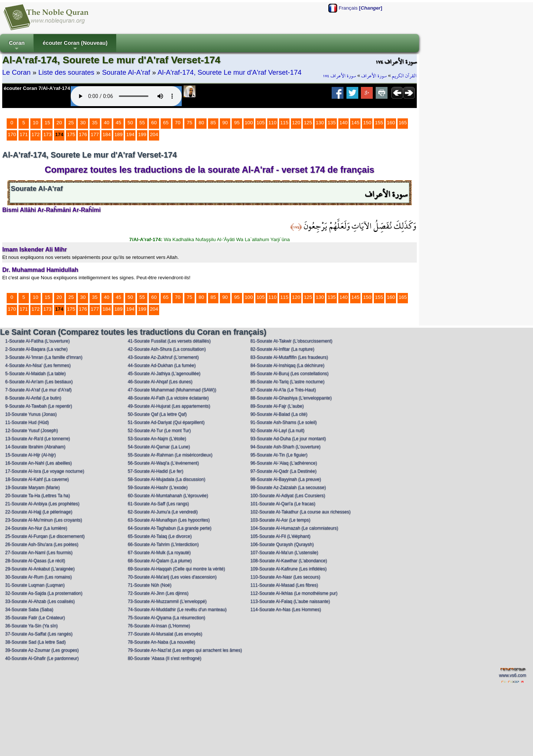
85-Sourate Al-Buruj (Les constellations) (289, 374)
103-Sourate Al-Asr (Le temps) (280, 520)
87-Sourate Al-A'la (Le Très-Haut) (283, 390)
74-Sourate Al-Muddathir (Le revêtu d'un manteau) (177, 610)
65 (166, 123)
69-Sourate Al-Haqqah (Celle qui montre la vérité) (176, 569)
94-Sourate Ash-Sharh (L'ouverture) (285, 447)
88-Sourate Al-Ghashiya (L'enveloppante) (291, 398)
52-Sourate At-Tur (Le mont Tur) (159, 431)
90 (225, 123)
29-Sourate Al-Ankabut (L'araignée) (40, 569)
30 (83, 123)
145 (355, 123)
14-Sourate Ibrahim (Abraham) (35, 447)
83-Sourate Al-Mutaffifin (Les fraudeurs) (289, 357)
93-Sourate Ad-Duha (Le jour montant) (288, 439)
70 (178, 123)
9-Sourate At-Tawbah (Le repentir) (39, 406)
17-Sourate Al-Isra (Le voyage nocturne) (45, 471)
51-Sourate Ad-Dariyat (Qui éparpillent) (166, 422)
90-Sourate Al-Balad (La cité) (279, 414)
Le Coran (16, 72)
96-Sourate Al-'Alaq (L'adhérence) (284, 463)
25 (71, 123)
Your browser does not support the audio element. (126, 96)
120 (296, 123)
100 (249, 123)
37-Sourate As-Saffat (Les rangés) (39, 634)
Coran (17, 46)
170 (12, 134)
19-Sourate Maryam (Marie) (32, 487)
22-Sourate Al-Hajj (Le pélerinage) (39, 512)
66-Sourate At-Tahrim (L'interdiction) (163, 544)
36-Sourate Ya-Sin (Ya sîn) (31, 626)
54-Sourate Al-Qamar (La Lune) (159, 447)
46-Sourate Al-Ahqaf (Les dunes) (160, 382)
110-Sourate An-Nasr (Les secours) (285, 577)
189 (118, 134)
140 (343, 123)
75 (190, 123)
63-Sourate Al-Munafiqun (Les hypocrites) (169, 520)
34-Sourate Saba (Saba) (29, 610)
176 (83, 134)
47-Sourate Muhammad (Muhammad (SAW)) (172, 390)
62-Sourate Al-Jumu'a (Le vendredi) (163, 512)
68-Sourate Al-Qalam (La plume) (160, 561)
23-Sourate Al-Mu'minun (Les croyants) (44, 520)
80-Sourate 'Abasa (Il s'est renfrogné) (165, 658)
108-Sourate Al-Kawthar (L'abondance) (289, 561)
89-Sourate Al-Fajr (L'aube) (277, 406)
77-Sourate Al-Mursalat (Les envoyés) (165, 634)
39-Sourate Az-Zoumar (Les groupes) (42, 650)
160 (391, 123)
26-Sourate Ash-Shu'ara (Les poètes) (42, 544)
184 (107, 134)
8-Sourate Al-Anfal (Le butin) (33, 398)
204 (154, 134)
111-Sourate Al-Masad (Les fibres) (284, 585)
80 (202, 123)
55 (142, 123)
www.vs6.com (512, 675)
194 (130, 134)
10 (36, 123)
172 (36, 134)
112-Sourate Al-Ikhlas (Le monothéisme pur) (294, 593)
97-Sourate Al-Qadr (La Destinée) (283, 471)
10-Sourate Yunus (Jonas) (31, 414)
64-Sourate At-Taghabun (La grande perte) (170, 528)
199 (142, 134)
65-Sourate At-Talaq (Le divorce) (160, 536)
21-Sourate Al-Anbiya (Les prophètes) (42, 504)
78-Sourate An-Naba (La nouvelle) (161, 642)
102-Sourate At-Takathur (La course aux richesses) (300, 512)
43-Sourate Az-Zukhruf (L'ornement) (163, 357)
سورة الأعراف (374, 76)
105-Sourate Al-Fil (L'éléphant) (280, 536)
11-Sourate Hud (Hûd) (27, 422)
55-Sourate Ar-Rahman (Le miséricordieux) (170, 455)
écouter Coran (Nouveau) (75, 46)
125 (308, 123)
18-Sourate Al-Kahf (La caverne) (37, 479)
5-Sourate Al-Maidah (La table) (35, 374)
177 (95, 134)
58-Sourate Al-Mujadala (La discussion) (166, 479)
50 (130, 123)
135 (332, 123)
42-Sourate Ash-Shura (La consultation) (167, 349)
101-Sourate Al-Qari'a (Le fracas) (283, 504)
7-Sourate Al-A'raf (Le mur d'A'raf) (38, 390)
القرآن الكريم (404, 76)
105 (261, 123)
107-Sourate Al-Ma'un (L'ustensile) (284, 553)
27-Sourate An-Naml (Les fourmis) (39, 553)
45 (119, 123)
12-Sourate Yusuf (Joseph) (32, 431)
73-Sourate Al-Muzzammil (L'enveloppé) (167, 601)
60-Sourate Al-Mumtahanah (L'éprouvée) (168, 496)
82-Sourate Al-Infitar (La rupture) (282, 349)
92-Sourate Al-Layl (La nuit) (277, 431)
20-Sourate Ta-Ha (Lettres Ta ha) (38, 496)
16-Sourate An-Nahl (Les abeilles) (38, 463)
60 (154, 123)
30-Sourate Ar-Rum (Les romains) (38, 577)
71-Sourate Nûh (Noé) (150, 585)
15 (48, 123)
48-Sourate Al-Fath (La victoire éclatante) (168, 398)
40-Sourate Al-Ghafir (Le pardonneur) (42, 658)
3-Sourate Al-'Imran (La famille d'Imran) (44, 357)
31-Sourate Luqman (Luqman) (35, 585)
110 (272, 123)
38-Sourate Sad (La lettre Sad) (35, 642)
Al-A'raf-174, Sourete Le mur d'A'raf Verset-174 (229, 72)
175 (71, 134)
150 (367, 123)
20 (59, 123)
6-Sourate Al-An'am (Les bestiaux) (39, 382)
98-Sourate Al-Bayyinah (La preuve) (286, 479)
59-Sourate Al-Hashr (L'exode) (158, 487)
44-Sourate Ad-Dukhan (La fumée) (162, 365)
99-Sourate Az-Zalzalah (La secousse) (288, 487)
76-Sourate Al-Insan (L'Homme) (159, 626)
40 (107, 123)
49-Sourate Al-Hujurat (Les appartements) (169, 406)
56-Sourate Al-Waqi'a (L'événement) (163, 463)
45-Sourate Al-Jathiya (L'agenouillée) (164, 374)
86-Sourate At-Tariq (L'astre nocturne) (287, 382)
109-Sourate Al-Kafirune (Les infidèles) (288, 569)
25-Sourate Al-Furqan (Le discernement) (45, 536)
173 (47, 134)
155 (379, 123)
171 (24, 134)
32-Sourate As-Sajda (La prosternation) (44, 593)
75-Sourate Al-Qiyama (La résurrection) (166, 618)
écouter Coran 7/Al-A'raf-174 (37, 88)
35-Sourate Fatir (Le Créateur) (35, 618)
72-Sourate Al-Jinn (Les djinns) (158, 593)
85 (213, 123)
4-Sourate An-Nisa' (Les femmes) (38, 365)
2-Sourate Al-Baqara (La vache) (36, 349)
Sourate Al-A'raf (126, 72)
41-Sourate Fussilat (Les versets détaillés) (169, 341)
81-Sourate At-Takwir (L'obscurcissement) (291, 341)
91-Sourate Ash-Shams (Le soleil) (283, 422)
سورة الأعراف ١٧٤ (339, 76)
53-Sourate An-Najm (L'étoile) (157, 439)
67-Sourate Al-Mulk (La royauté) (159, 553)
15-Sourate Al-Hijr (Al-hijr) (31, 455)
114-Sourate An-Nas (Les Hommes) (286, 610)
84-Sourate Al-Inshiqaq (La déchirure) (287, 365)
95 (237, 123)
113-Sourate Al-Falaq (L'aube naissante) (290, 601)
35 (95, 123)
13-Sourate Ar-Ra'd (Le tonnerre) (38, 439)
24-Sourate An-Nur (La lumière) (36, 528)
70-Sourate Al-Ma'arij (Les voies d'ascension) (172, 577)
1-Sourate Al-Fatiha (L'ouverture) (37, 341)
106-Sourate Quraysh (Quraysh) (282, 544)
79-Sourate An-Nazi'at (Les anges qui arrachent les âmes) (185, 650)
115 (284, 123)
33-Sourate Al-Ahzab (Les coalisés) (40, 601)
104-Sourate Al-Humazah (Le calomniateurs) (294, 528)
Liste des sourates (66, 72)
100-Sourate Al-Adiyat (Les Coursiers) (288, 496)
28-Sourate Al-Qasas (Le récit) (35, 561)
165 (403, 123)
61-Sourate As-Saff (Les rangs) (158, 504)
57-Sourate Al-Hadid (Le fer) (155, 471)
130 (320, 123)
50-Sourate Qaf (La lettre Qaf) (157, 414)
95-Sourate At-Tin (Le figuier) (279, 455)
